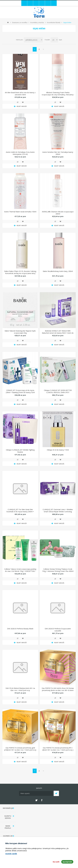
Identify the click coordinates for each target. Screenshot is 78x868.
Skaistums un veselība (20, 22)
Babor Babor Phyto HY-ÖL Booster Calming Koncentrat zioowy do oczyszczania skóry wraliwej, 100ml (20, 273)
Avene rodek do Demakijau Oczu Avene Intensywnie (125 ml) (20, 153)
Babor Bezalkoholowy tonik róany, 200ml (58, 271)
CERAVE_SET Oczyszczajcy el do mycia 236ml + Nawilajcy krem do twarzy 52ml (20, 391)
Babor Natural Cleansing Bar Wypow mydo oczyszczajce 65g (20, 332)
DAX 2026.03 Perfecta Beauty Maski (20, 629)
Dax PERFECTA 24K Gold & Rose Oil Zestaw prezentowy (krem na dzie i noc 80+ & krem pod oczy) (58, 690)
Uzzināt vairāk (11, 854)
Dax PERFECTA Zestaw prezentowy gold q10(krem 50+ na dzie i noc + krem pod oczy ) (20, 750)
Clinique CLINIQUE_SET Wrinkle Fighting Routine (20, 451)
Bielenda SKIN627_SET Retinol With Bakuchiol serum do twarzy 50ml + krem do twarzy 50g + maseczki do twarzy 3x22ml (58, 333)
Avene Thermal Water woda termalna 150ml (20, 212)
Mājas (8, 22)
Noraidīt (56, 862)
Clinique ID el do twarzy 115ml (58, 450)
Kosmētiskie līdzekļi (54, 22)
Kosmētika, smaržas (37, 22)
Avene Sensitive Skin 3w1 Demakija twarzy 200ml (58, 153)
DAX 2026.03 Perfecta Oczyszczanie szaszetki (58, 630)
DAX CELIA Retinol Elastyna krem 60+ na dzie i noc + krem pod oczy (20, 689)
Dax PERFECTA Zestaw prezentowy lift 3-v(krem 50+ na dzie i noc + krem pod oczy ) (58, 749)
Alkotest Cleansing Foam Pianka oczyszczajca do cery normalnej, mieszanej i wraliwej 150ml (58, 95)
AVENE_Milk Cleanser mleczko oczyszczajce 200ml (58, 213)
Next (43, 49)
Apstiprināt (67, 862)
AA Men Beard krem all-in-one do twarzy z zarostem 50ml (20, 94)
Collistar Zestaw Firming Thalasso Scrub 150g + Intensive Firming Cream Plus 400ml (58, 570)
